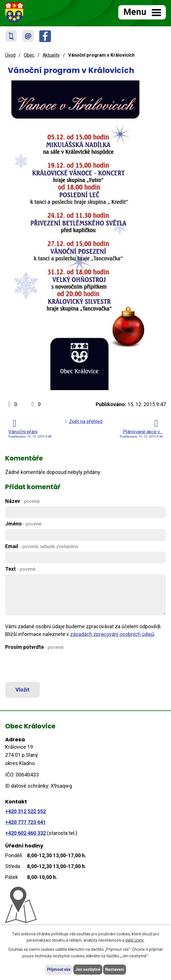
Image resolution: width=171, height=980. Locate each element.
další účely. (135, 940)
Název (22, 501)
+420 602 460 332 (25, 833)
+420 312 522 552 (25, 812)
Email (42, 546)
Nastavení (115, 969)
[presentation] (47, 666)
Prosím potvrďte (34, 647)
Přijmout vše (59, 969)
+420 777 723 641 (25, 822)
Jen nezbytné (88, 969)
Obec (29, 55)
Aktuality (51, 55)
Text (20, 569)
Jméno (23, 524)
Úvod (10, 55)
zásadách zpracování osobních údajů (112, 634)
